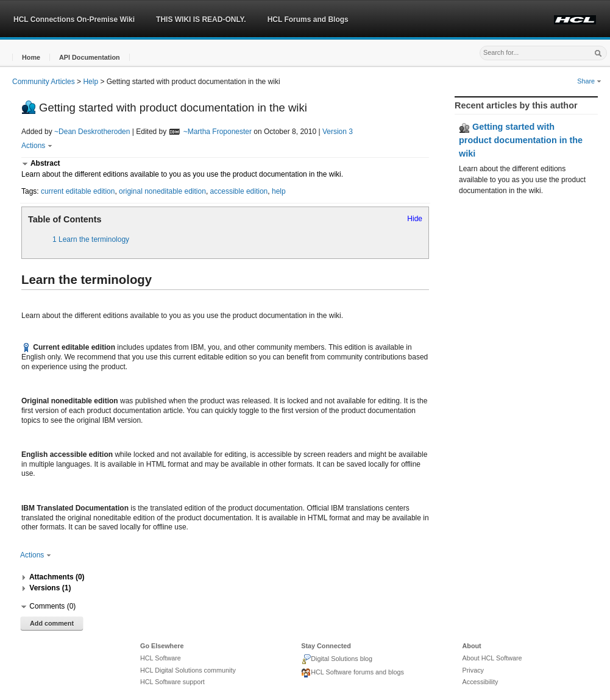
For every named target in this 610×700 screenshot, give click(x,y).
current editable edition (78, 191)
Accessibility (481, 682)
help (279, 191)
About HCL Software (492, 658)
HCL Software (161, 658)
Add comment (52, 623)
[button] (31, 58)
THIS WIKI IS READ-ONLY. (201, 19)
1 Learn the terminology (91, 239)
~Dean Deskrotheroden (92, 132)
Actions (37, 146)
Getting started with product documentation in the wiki (521, 140)
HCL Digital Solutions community (188, 670)
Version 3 (338, 132)
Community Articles (44, 82)
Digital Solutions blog (337, 659)
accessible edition (239, 191)
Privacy (473, 670)
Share (589, 81)
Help (90, 82)
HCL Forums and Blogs (308, 19)
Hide (415, 219)
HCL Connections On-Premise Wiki (74, 19)
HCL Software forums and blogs (353, 673)
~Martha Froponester (218, 132)
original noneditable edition (162, 191)
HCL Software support (172, 682)
